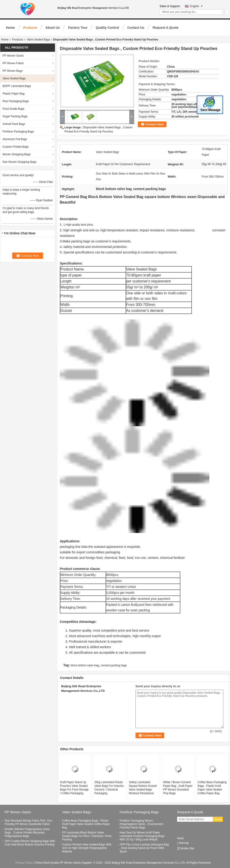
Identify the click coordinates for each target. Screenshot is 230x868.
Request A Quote (165, 28)
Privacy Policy (24, 863)
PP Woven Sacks (13, 56)
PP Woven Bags (13, 71)
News (181, 838)
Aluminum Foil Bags (15, 139)
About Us (53, 28)
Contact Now (154, 124)
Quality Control (107, 28)
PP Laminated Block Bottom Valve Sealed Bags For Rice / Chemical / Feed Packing (87, 836)
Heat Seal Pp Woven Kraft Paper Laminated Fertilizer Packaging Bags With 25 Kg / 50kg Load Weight (142, 836)
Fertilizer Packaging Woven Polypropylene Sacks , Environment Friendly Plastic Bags (141, 824)
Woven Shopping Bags (17, 154)
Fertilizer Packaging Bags (18, 132)
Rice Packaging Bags (16, 101)
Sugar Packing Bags (15, 116)
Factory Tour (78, 28)
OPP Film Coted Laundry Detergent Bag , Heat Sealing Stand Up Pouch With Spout (144, 848)
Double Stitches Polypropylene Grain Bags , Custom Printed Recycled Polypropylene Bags (27, 833)
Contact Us (136, 28)
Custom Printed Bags (16, 147)
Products (30, 28)
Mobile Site (186, 848)
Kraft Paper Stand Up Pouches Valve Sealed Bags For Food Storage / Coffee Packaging (74, 788)
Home (10, 28)
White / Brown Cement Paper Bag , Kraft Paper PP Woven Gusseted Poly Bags (178, 788)
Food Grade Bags (13, 109)
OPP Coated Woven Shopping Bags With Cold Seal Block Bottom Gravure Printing (30, 843)
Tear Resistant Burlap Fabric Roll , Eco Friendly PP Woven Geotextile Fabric (28, 822)
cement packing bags (114, 665)
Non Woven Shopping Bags (19, 162)
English (196, 6)
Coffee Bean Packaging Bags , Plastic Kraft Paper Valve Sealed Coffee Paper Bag (212, 788)
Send (218, 819)
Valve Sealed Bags (38, 40)
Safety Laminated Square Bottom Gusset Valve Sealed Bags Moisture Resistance (143, 788)
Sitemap (184, 843)
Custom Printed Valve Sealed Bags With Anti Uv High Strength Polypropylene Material (87, 848)
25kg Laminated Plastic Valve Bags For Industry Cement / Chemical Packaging (109, 788)
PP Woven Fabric (13, 63)
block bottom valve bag (85, 665)
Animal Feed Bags (14, 124)
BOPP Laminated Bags (17, 86)
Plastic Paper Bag (13, 94)
